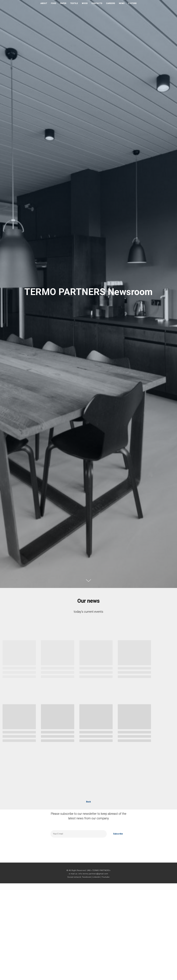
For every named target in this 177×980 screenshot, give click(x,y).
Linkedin (96, 877)
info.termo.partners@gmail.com (93, 874)
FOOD (54, 3)
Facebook (87, 877)
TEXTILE (74, 3)
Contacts (97, 3)
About (44, 3)
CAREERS (111, 3)
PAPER (63, 3)
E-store (133, 3)
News (122, 3)
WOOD (85, 3)
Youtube (106, 877)
